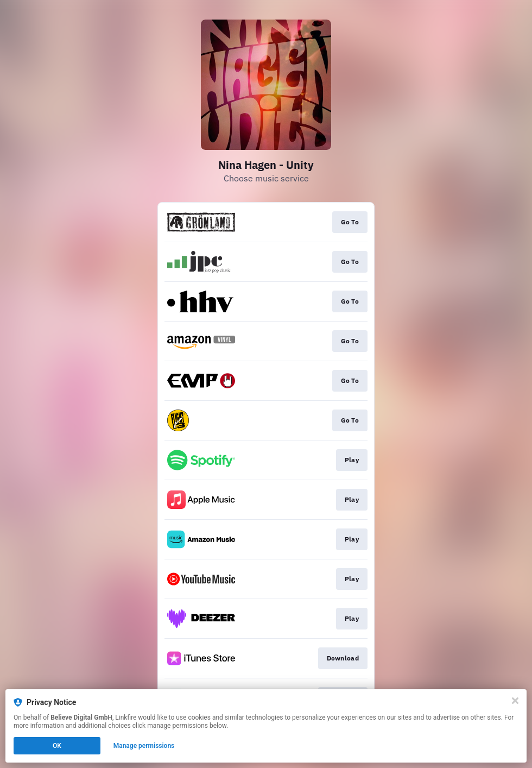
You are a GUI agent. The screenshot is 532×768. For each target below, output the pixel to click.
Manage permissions (144, 746)
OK (57, 746)
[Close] (515, 701)
